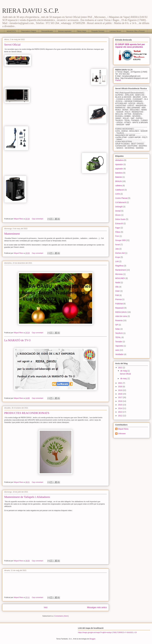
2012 (120, 416)
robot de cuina (121, 316)
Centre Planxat (121, 198)
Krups (118, 257)
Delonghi (119, 207)
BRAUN (118, 181)
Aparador (119, 164)
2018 (120, 394)
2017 (120, 397)
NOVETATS (11, 31)
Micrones (119, 274)
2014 (120, 408)
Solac (118, 329)
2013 (120, 412)
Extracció (119, 223)
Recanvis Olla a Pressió (135, 31)
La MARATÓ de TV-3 (17, 340)
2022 (120, 368)
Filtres (118, 232)
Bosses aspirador (65, 31)
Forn (117, 236)
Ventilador (119, 354)
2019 (120, 390)
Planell (118, 80)
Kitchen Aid (120, 253)
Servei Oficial (12, 45)
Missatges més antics (97, 607)
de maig (124, 371)
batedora (119, 173)
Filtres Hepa (81, 31)
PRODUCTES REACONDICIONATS (27, 413)
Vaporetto (119, 346)
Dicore (118, 215)
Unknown (122, 434)
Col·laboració (121, 202)
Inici (46, 607)
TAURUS (119, 333)
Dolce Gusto (120, 219)
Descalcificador (47, 31)
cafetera (119, 186)
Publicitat (119, 304)
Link (117, 261)
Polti (117, 295)
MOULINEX (120, 278)
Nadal (118, 283)
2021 (120, 383)
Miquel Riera (123, 429)
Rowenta (119, 320)
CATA (118, 194)
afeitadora (119, 160)
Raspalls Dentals (98, 31)
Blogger (92, 639)
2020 (120, 387)
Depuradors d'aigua (29, 31)
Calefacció (120, 190)
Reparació (119, 308)
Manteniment (12, 234)
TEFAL (118, 337)
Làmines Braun (115, 31)
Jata (117, 249)
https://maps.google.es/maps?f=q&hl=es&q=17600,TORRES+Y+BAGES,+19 (107, 632)
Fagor (118, 228)
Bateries (119, 177)
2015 (120, 405)
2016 (120, 401)
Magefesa (119, 266)
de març (124, 378)
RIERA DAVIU (121, 312)
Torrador (119, 342)
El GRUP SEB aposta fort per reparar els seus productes (130, 46)
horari (118, 245)
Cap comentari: (38, 219)
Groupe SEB (120, 240)
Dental (118, 211)
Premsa (118, 299)
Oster (118, 291)
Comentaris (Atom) (61, 616)
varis (117, 350)
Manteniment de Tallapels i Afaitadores (27, 497)
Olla (117, 287)
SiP (117, 325)
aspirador (119, 169)
